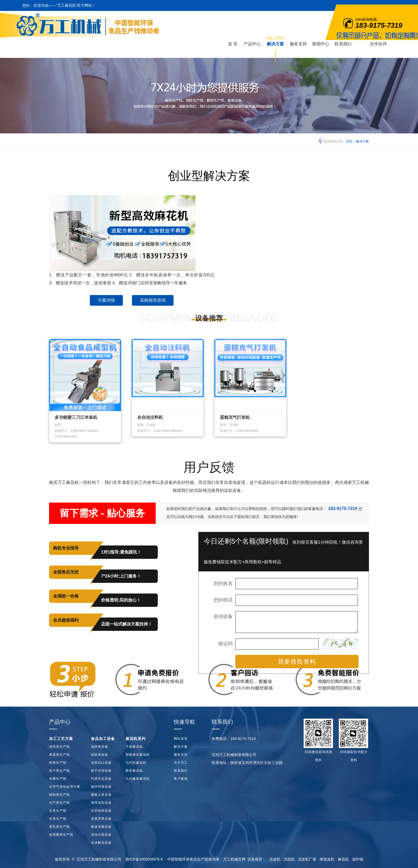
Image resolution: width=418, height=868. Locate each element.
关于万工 (181, 763)
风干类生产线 (59, 771)
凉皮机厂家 (307, 859)
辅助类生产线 (59, 795)
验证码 (226, 644)
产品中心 (252, 44)
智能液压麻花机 (138, 755)
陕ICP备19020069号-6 (144, 859)
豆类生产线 (58, 811)
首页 (349, 141)
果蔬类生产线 (59, 755)
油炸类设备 (100, 747)
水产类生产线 (59, 803)
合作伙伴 (378, 44)
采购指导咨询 (153, 300)
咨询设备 (223, 616)
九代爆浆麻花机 (138, 779)
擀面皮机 (327, 859)
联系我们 (343, 44)
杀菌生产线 (58, 779)
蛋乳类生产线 (59, 827)
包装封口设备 (101, 763)
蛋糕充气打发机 (235, 417)
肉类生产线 (58, 763)
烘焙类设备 (100, 755)
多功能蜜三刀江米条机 (76, 417)
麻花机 (343, 859)
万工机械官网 (234, 859)
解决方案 (275, 41)
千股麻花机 (134, 747)
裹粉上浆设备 (101, 795)
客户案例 (181, 779)
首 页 (233, 44)
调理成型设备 (101, 803)
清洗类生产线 (59, 747)
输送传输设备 (101, 827)
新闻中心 (321, 44)
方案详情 (106, 300)
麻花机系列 (136, 739)
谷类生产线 (58, 819)
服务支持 (298, 44)
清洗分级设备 (101, 835)
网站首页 (181, 739)
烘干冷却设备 (101, 771)
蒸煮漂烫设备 (101, 819)
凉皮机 (275, 859)
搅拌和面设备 (101, 787)
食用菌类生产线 (61, 835)
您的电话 (223, 600)
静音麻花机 (134, 771)
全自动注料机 (150, 417)
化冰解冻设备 (101, 843)
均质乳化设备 (101, 779)
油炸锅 (357, 859)
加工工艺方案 (61, 739)
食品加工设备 (103, 739)
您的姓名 (223, 583)
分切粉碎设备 (101, 811)
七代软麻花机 (136, 763)
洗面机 (289, 859)
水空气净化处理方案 (65, 787)
